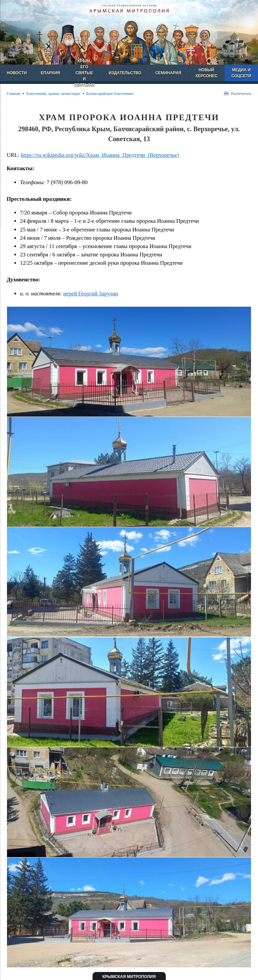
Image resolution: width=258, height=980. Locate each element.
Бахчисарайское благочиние (110, 94)
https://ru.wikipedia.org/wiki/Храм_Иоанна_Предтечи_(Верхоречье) (100, 155)
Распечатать (241, 94)
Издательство (125, 73)
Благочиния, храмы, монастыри (53, 94)
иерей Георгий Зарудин (91, 294)
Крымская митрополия (129, 977)
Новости (17, 73)
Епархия (50, 73)
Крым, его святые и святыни (84, 73)
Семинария (168, 73)
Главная (13, 94)
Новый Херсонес (206, 73)
